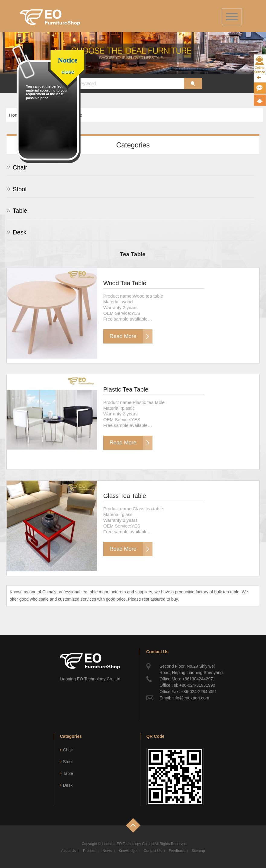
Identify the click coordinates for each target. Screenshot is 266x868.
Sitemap (198, 851)
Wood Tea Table (125, 283)
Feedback (177, 851)
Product (89, 851)
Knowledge (128, 851)
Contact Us (153, 851)
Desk (20, 232)
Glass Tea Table (125, 496)
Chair (20, 167)
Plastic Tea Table (126, 389)
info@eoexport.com (191, 698)
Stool (20, 189)
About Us (68, 851)
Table (20, 211)
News (107, 851)
